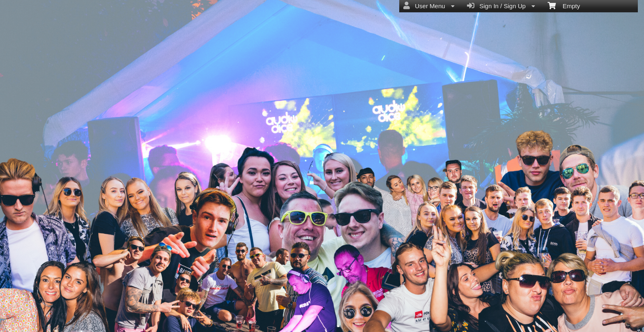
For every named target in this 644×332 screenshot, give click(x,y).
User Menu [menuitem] (429, 6)
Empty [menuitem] (564, 5)
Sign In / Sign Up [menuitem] (501, 6)
